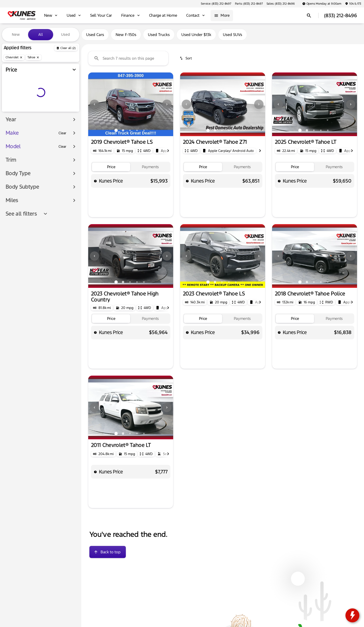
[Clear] (62, 133)
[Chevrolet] (14, 57)
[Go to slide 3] (130, 130)
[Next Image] (167, 104)
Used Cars (95, 35)
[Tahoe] (33, 57)
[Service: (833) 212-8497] (216, 4)
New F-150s (126, 35)
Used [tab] (65, 34)
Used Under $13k (196, 35)
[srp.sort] (186, 58)
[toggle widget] (352, 615)
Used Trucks (159, 35)
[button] (95, 104)
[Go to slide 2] (123, 130)
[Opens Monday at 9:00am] (322, 4)
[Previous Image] (94, 104)
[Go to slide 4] (137, 130)
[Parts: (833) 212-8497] (249, 4)
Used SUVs (232, 35)
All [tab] (41, 34)
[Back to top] (108, 552)
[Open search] (309, 16)
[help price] (95, 181)
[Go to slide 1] (116, 130)
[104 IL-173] (353, 4)
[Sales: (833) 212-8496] (281, 4)
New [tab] (16, 34)
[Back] (66, 48)
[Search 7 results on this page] (128, 58)
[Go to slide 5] (144, 130)
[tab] (111, 167)
